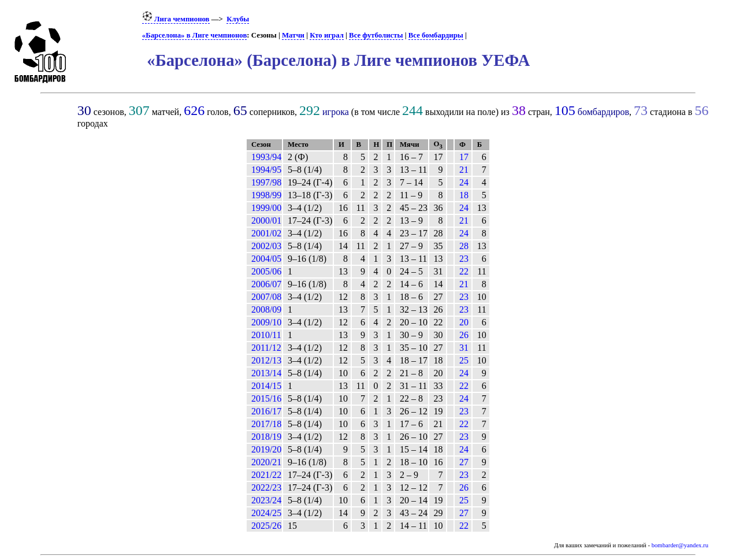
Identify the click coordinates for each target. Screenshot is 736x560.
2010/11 (266, 335)
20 (464, 322)
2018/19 (266, 437)
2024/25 (266, 513)
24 (464, 182)
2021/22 (266, 475)
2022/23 (266, 487)
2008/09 (266, 309)
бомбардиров (603, 112)
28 (464, 246)
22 (464, 271)
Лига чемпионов (176, 19)
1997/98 (266, 182)
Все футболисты (376, 35)
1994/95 (266, 170)
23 (464, 259)
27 (464, 462)
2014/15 (266, 386)
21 (464, 170)
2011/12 (266, 348)
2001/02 (266, 233)
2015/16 (266, 398)
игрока (336, 112)
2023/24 (266, 500)
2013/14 (266, 373)
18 (464, 195)
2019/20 (266, 449)
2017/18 (266, 424)
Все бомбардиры (436, 35)
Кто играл (327, 35)
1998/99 (266, 195)
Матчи (293, 35)
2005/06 (266, 271)
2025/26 (266, 526)
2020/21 (266, 462)
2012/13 (266, 360)
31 (464, 348)
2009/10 (266, 322)
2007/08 (266, 297)
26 (464, 335)
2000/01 (266, 220)
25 (464, 360)
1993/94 (266, 157)
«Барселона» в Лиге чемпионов (195, 35)
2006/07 (266, 284)
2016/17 (266, 411)
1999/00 (266, 208)
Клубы (238, 19)
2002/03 (266, 246)
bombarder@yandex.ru (680, 545)
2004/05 (266, 259)
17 (464, 157)
